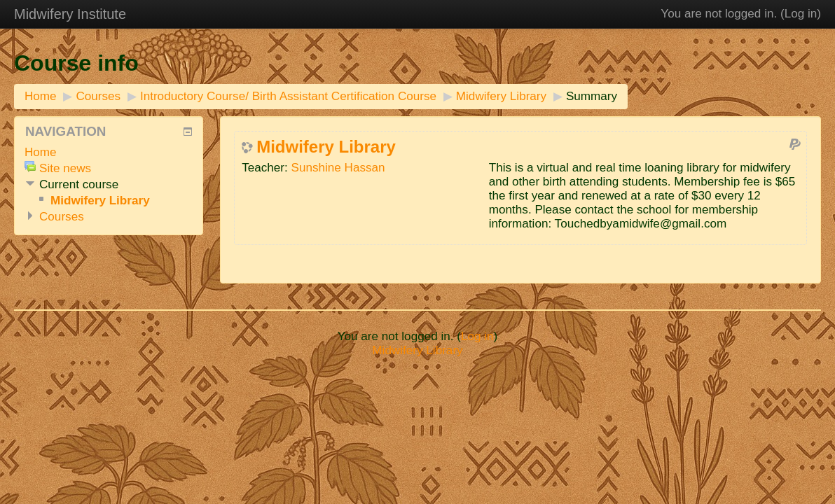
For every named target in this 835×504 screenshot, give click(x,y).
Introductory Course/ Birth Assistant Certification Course (288, 96)
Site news (65, 168)
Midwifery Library (501, 96)
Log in (801, 14)
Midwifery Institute (70, 14)
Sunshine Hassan (338, 168)
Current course (79, 184)
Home (41, 96)
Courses (98, 96)
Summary (592, 96)
